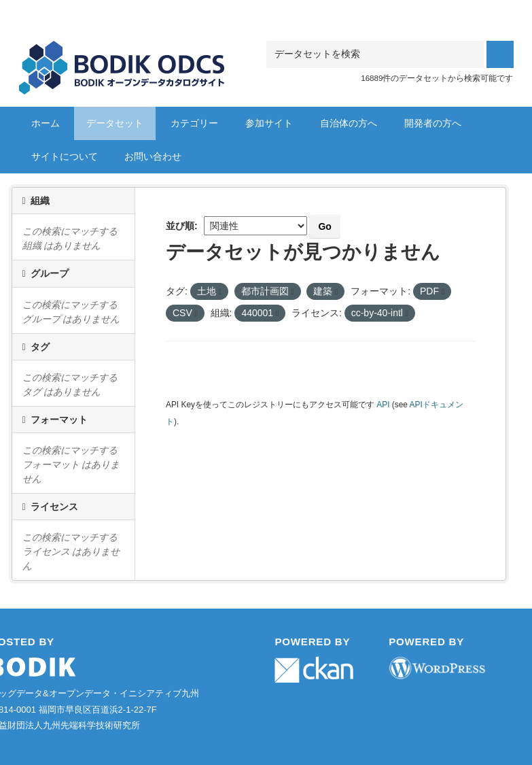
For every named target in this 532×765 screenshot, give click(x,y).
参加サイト (269, 123)
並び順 (180, 226)
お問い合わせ (153, 156)
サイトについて (65, 156)
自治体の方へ (349, 123)
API (383, 405)
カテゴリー (194, 123)
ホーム (46, 123)
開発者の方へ (433, 123)
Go (324, 226)
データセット (115, 123)
